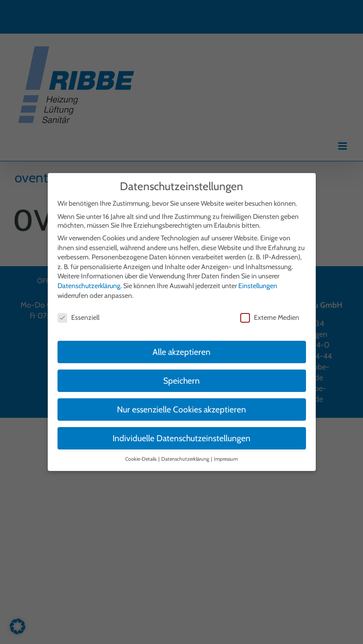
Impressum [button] (226, 457)
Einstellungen (258, 283)
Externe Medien (270, 315)
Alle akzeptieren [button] (181, 349)
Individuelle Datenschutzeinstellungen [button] (181, 436)
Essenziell (78, 315)
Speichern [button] (181, 378)
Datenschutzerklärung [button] (186, 457)
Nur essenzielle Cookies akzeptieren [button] (181, 407)
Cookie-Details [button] (141, 457)
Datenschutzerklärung (89, 283)
